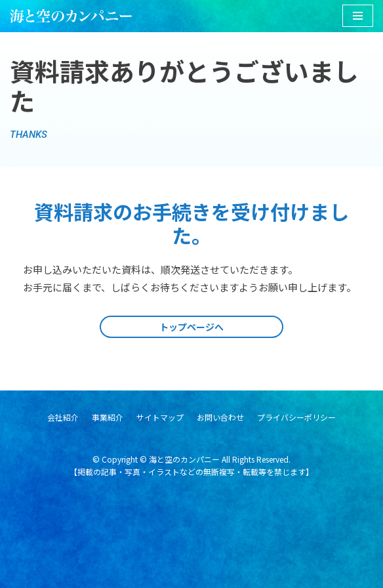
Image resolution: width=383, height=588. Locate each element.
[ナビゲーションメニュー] (358, 16)
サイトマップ (160, 417)
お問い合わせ (220, 417)
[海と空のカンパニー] (71, 16)
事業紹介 (108, 417)
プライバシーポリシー (296, 417)
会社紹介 (63, 417)
